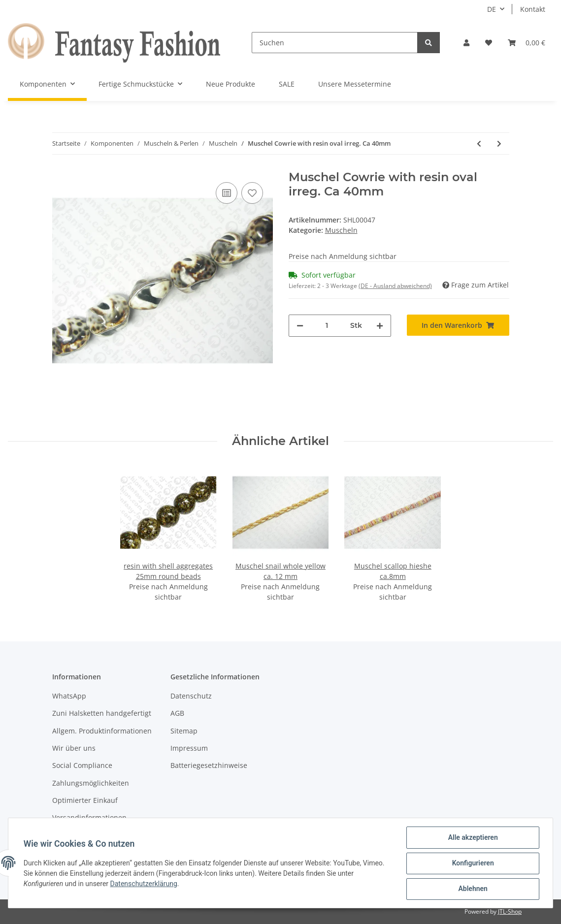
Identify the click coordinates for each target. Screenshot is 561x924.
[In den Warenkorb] (458, 325)
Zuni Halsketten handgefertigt (102, 713)
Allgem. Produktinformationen (102, 731)
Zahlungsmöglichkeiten (91, 783)
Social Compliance (82, 765)
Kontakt (533, 9)
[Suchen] (335, 43)
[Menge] (327, 326)
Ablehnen (472, 889)
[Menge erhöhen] (380, 326)
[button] (466, 43)
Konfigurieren (472, 863)
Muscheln (341, 230)
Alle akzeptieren (472, 838)
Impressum (189, 748)
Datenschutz (191, 696)
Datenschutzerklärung (144, 884)
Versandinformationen (89, 817)
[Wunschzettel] (489, 43)
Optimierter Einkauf (85, 800)
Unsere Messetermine (355, 84)
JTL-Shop (510, 911)
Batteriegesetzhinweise (209, 765)
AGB (177, 713)
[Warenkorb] (527, 43)
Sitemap (184, 731)
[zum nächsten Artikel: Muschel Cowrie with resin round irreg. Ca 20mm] (499, 143)
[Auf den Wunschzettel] (252, 193)
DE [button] (492, 9)
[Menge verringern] (300, 326)
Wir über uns (74, 748)
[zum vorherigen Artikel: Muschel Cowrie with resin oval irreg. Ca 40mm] (479, 143)
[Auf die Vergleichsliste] (227, 193)
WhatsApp (69, 696)
